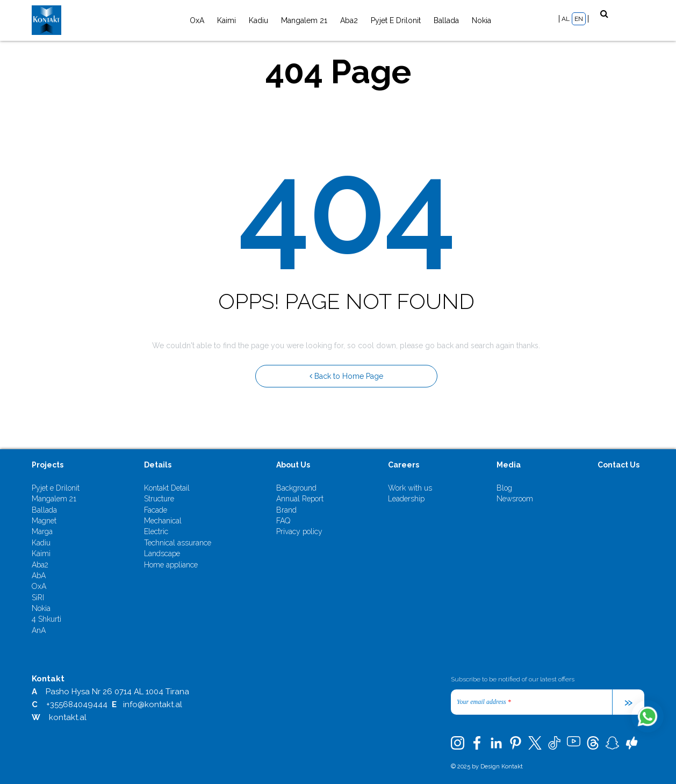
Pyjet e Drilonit (396, 20)
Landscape (162, 553)
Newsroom (515, 499)
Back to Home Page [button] (346, 376)
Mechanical (163, 521)
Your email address (484, 702)
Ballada (446, 20)
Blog (504, 488)
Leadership (406, 499)
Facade (156, 510)
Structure (159, 499)
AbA (39, 576)
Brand (286, 510)
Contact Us (619, 465)
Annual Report (300, 499)
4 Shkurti (46, 619)
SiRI (38, 598)
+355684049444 (77, 704)
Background (296, 488)
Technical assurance (178, 543)
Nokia (481, 20)
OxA (197, 20)
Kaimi (226, 20)
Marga (42, 531)
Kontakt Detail (167, 488)
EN (579, 19)
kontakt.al (68, 717)
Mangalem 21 (304, 20)
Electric (156, 531)
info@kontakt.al (153, 704)
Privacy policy (299, 531)
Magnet (44, 521)
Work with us (410, 488)
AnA (39, 630)
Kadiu (258, 20)
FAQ (283, 521)
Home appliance (171, 565)
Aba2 (349, 20)
